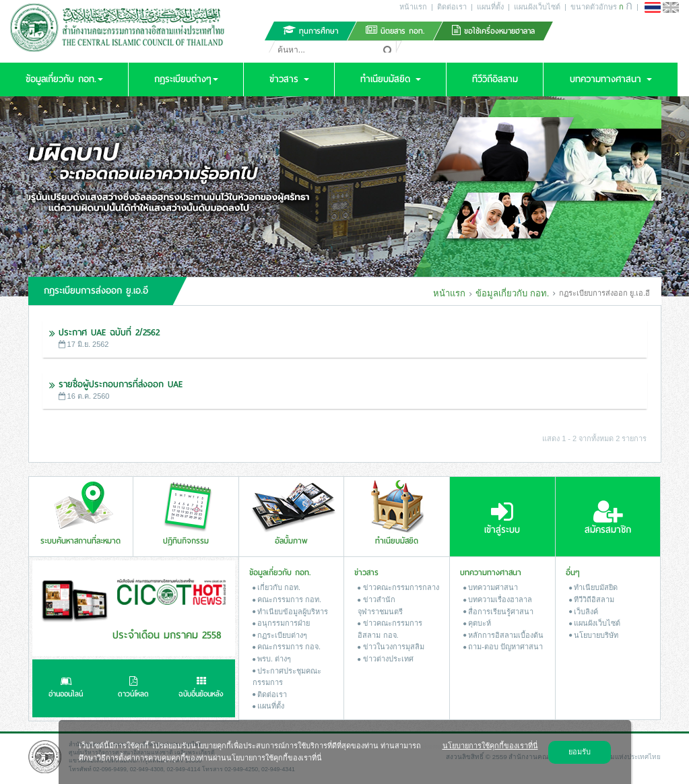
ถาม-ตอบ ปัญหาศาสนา (503, 647)
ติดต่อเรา (452, 7)
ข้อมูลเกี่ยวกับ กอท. (512, 293)
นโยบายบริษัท (594, 635)
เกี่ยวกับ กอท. (276, 587)
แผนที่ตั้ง (490, 7)
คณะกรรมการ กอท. (287, 599)
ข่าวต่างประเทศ (385, 659)
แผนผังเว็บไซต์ (537, 7)
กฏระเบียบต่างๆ (280, 635)
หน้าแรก (413, 7)
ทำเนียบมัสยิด (593, 587)
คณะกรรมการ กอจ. (287, 647)
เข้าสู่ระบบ (502, 518)
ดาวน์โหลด (133, 688)
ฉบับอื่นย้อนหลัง (201, 688)
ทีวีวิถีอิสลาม (592, 599)
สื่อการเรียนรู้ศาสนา (498, 612)
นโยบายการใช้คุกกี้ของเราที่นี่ (490, 746)
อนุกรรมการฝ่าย (281, 623)
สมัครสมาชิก (608, 518)
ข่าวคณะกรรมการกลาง (398, 587)
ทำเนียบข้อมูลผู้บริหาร (290, 612)
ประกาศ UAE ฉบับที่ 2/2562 (109, 332)
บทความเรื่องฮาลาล (498, 599)
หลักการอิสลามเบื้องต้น (503, 635)
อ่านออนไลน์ (66, 688)
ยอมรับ (580, 752)
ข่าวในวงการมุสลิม (391, 647)
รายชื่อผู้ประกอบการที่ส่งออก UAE (121, 384)
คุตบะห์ (477, 623)
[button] (64, 79)
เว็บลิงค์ (584, 612)
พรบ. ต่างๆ (272, 659)
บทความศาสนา (491, 587)
